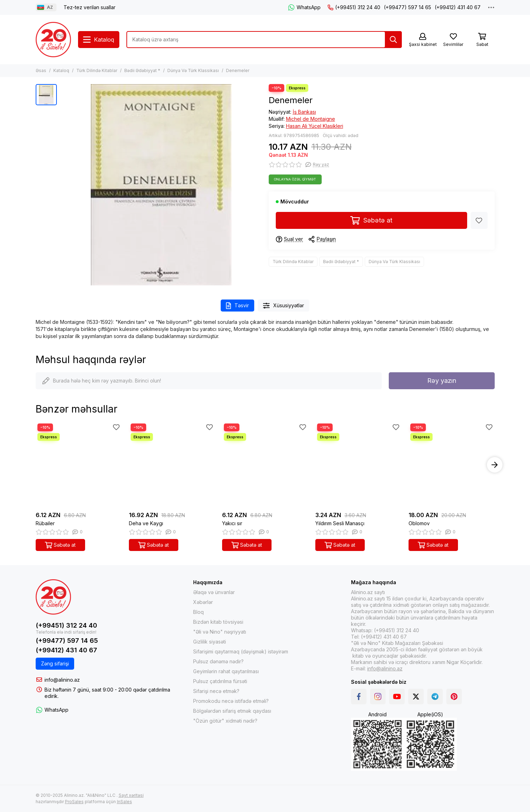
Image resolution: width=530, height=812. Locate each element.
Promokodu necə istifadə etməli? (231, 701)
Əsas (41, 70)
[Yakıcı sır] (265, 465)
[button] (495, 465)
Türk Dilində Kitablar (97, 70)
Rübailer (45, 523)
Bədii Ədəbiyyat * (142, 70)
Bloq (198, 612)
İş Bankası (304, 112)
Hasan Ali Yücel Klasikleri (315, 126)
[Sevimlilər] (453, 40)
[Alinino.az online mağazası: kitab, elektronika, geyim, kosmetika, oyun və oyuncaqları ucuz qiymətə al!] (53, 40)
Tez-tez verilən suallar (90, 7)
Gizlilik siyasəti (210, 642)
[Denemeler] (161, 185)
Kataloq (61, 70)
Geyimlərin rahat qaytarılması (226, 671)
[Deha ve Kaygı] (172, 465)
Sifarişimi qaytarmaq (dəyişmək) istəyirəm (241, 651)
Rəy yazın (442, 381)
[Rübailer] (79, 465)
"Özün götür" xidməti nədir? (225, 721)
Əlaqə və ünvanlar (214, 592)
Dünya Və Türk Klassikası (193, 70)
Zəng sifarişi (55, 663)
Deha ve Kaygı (146, 523)
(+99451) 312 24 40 (354, 7)
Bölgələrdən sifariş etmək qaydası (232, 711)
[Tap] (393, 40)
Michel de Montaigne (311, 119)
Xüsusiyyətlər (284, 306)
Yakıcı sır (232, 523)
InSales (124, 802)
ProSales (74, 802)
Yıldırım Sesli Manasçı (340, 523)
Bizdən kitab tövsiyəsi (218, 622)
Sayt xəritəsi (131, 795)
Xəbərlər (203, 602)
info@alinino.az (62, 680)
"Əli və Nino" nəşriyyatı (220, 632)
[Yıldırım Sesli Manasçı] (358, 465)
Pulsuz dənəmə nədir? (218, 661)
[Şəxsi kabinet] (423, 40)
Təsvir (237, 306)
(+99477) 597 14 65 (407, 7)
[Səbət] (482, 40)
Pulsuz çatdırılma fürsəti (220, 681)
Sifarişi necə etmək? (216, 691)
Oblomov (419, 523)
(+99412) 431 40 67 (458, 7)
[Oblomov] (452, 465)
